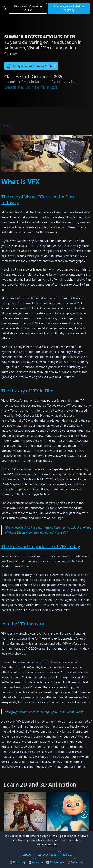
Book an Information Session (28, 8)
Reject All (68, 855)
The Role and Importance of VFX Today (41, 546)
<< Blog (8, 126)
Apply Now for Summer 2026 (31, 66)
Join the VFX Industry (23, 624)
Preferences (55, 862)
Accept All (26, 855)
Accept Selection (47, 855)
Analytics (36, 862)
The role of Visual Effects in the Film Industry (38, 200)
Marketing (75, 862)
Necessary (17, 862)
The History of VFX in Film (27, 391)
